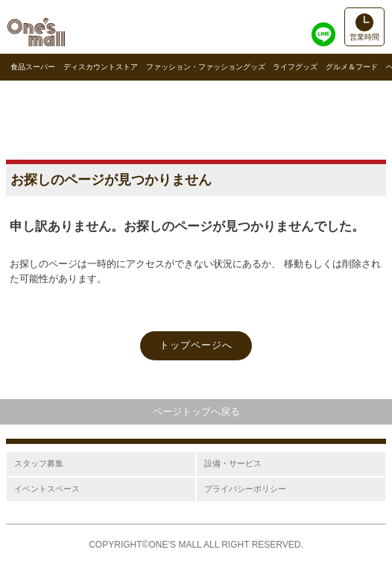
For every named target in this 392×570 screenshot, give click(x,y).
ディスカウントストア (101, 67)
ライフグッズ (295, 67)
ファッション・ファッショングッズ (206, 67)
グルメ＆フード (352, 67)
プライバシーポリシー (245, 489)
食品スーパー (33, 67)
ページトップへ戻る (196, 411)
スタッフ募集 (39, 463)
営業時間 (364, 37)
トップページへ (196, 345)
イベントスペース (47, 489)
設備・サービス (233, 463)
